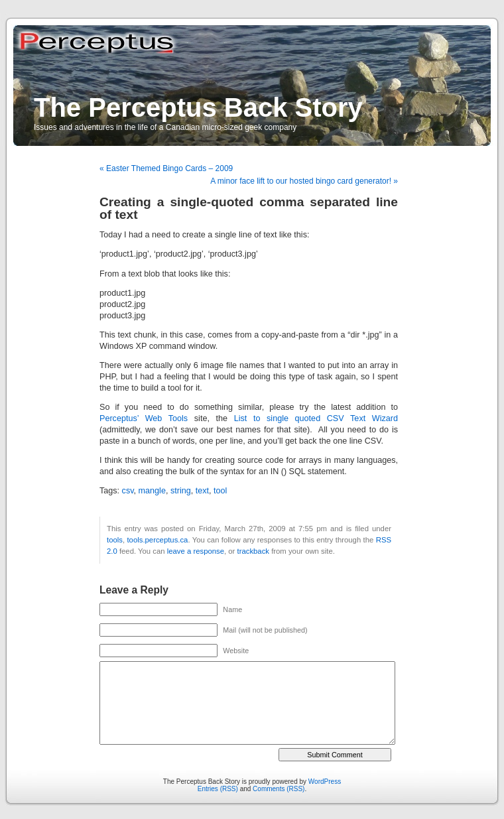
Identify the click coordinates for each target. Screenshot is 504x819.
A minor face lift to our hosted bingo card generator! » (304, 181)
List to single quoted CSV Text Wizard (316, 418)
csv (128, 491)
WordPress (325, 782)
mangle (152, 491)
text (202, 491)
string (181, 491)
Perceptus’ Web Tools (144, 418)
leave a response (196, 551)
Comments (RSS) (279, 789)
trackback (253, 551)
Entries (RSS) (218, 789)
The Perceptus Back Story (198, 107)
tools (115, 540)
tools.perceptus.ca (157, 540)
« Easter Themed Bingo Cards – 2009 (166, 168)
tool (220, 491)
